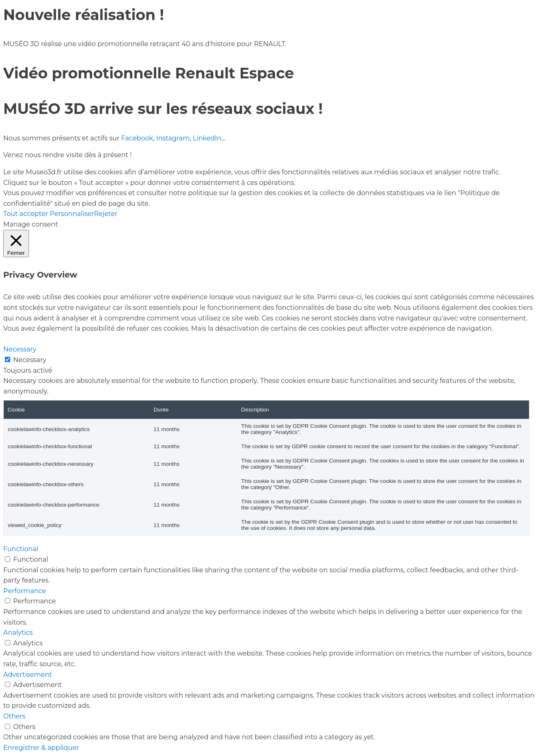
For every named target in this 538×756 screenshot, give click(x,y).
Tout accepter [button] (26, 214)
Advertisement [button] (28, 675)
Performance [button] (25, 591)
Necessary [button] (20, 349)
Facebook (137, 138)
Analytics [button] (18, 633)
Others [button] (14, 716)
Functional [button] (21, 549)
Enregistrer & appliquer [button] (41, 748)
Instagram (173, 138)
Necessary (30, 360)
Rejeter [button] (105, 214)
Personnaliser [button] (72, 214)
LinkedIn (207, 138)
